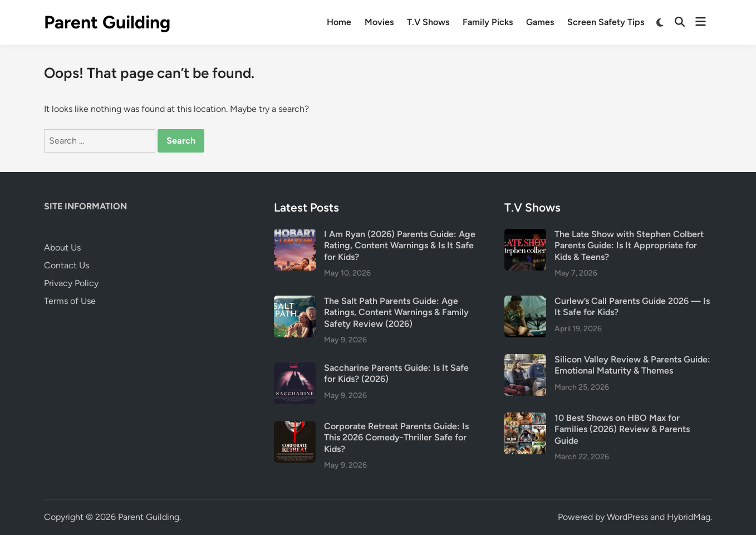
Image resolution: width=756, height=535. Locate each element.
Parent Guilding (107, 22)
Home (339, 22)
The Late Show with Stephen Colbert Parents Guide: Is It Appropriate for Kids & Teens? (629, 246)
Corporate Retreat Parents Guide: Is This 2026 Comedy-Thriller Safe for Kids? (396, 438)
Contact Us (67, 265)
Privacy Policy (71, 283)
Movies (379, 22)
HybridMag (689, 517)
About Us (62, 247)
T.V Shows (428, 22)
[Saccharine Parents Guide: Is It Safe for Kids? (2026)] (295, 369)
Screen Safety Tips (606, 22)
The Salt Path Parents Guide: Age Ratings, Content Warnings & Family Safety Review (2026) (396, 312)
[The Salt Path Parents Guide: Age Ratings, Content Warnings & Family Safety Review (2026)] (295, 302)
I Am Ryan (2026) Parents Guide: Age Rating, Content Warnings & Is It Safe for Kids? (400, 246)
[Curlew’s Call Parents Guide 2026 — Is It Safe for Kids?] (525, 302)
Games (540, 22)
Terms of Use (70, 301)
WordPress (627, 517)
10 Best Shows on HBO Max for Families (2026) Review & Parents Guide (622, 429)
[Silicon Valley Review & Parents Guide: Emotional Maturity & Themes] (525, 360)
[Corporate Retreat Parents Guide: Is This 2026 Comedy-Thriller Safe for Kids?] (295, 427)
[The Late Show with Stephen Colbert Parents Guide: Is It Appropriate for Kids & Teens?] (525, 235)
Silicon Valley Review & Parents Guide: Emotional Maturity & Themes (632, 365)
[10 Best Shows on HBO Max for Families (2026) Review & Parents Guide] (525, 419)
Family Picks (488, 22)
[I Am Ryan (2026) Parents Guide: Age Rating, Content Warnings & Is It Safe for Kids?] (295, 235)
